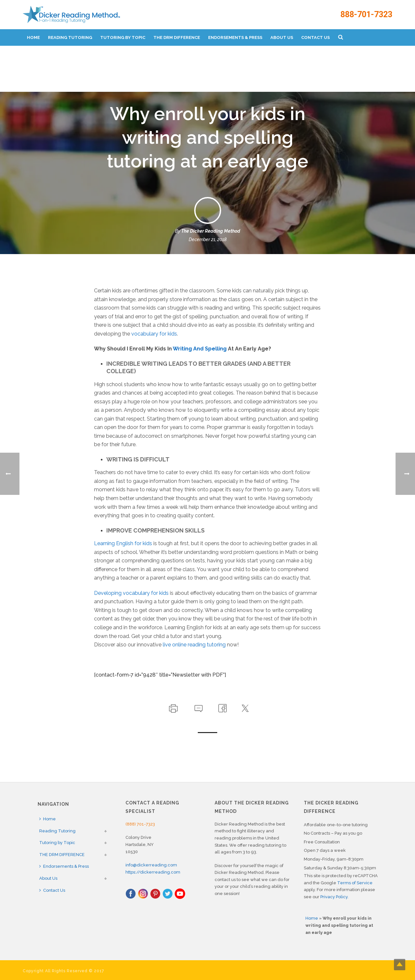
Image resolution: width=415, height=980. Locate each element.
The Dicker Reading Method (211, 231)
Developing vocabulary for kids (131, 593)
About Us (282, 37)
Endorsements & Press (235, 37)
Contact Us (315, 37)
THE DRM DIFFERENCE (177, 37)
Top (400, 965)
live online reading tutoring (194, 645)
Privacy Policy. (334, 897)
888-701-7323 (366, 14)
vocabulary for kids (154, 334)
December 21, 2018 (208, 239)
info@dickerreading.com (151, 865)
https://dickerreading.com (153, 872)
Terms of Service (355, 883)
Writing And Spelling (200, 349)
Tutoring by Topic (123, 37)
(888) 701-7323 (140, 824)
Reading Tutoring (70, 37)
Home (33, 37)
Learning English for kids (123, 543)
